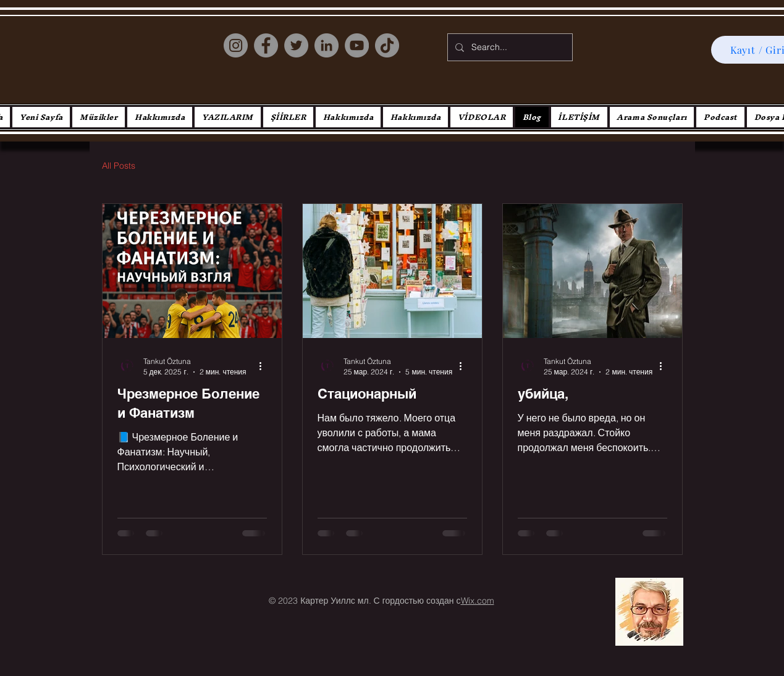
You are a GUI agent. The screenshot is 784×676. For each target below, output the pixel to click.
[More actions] (265, 366)
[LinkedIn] (327, 45)
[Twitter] (296, 45)
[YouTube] (357, 45)
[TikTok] (387, 45)
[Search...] (509, 47)
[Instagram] (236, 45)
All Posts (119, 166)
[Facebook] (266, 45)
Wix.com (478, 601)
